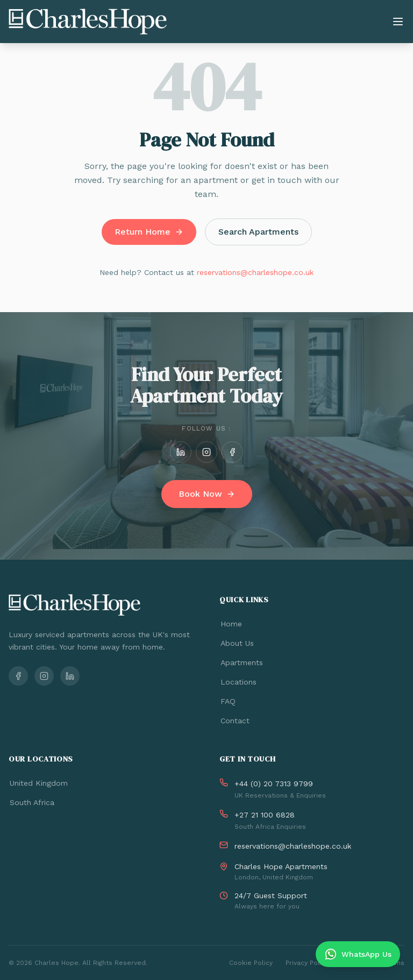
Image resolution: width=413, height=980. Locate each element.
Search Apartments (258, 232)
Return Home (149, 232)
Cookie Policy (251, 963)
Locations (238, 682)
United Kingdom (38, 783)
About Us (237, 643)
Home (231, 624)
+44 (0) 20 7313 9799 (274, 784)
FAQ (227, 701)
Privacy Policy (307, 963)
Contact (234, 721)
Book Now (207, 494)
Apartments (241, 662)
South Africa (31, 802)
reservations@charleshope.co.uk (255, 272)
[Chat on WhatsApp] (358, 954)
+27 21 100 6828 (265, 815)
